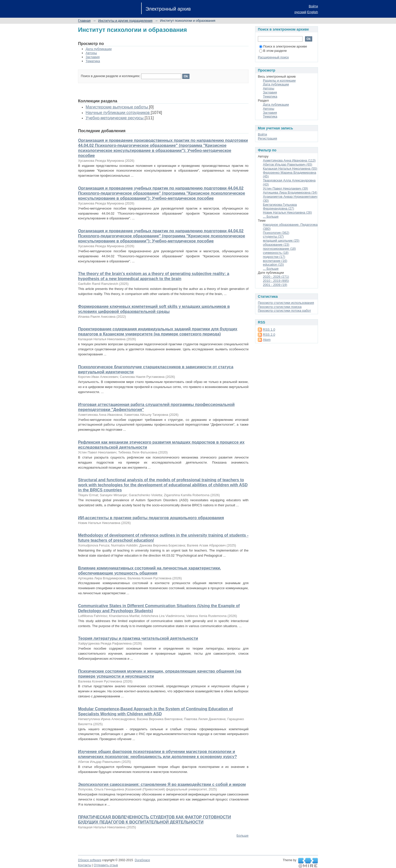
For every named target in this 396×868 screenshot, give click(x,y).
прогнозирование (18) (279, 249)
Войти (313, 6)
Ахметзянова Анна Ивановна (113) (289, 160)
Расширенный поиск (273, 57)
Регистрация (267, 138)
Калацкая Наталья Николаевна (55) (290, 168)
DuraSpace (142, 860)
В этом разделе (273, 51)
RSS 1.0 (269, 329)
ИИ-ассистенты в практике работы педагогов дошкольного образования (151, 518)
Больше (243, 836)
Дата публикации (99, 49)
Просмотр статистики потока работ (284, 311)
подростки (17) (274, 257)
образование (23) (276, 245)
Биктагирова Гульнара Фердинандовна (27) (280, 207)
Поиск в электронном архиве (283, 46)
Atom (267, 340)
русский (300, 12)
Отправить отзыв (106, 865)
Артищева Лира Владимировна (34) (290, 192)
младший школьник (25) (281, 241)
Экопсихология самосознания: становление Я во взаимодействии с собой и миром (162, 784)
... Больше (271, 216)
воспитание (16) (275, 261)
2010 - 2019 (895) (276, 281)
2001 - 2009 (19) (275, 285)
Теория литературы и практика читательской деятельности (138, 638)
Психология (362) (276, 233)
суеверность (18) (276, 253)
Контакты (85, 865)
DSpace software (90, 860)
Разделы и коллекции (279, 81)
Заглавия (93, 57)
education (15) (273, 265)
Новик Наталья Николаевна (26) (287, 212)
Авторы (91, 53)
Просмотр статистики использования (286, 303)
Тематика (93, 61)
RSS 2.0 (269, 335)
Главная (84, 21)
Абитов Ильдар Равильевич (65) (288, 164)
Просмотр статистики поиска (280, 307)
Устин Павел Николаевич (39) (285, 188)
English (313, 12)
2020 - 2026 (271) (276, 277)
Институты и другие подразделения (125, 21)
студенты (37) (273, 236)
